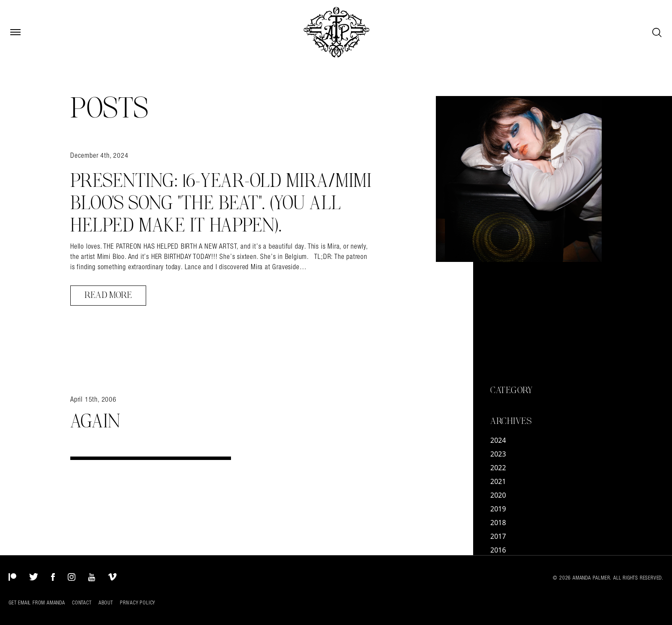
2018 (498, 523)
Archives (511, 421)
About (106, 603)
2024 (498, 440)
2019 (498, 509)
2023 (498, 454)
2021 (498, 481)
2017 (498, 536)
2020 (498, 495)
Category (511, 391)
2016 (498, 550)
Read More (108, 295)
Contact (82, 603)
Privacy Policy (138, 603)
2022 (498, 468)
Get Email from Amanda (37, 603)
